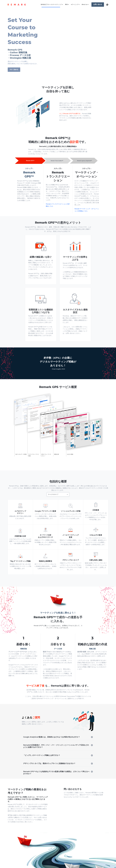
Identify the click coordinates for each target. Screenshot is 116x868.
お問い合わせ (97, 4)
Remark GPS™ (30, 161)
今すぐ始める (14, 70)
